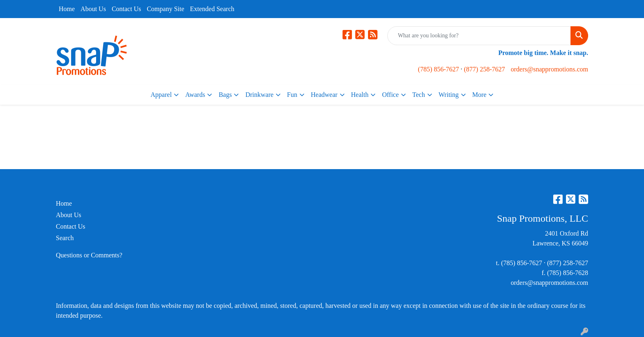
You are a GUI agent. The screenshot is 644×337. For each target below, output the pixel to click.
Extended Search (212, 9)
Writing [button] (449, 95)
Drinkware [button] (259, 95)
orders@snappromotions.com (550, 69)
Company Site (165, 9)
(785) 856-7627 (439, 69)
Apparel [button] (161, 95)
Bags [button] (225, 95)
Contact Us (126, 9)
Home (67, 9)
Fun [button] (292, 95)
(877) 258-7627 (485, 69)
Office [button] (390, 95)
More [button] (480, 95)
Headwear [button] (324, 95)
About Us (93, 9)
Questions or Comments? (89, 255)
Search (65, 238)
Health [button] (360, 95)
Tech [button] (419, 95)
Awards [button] (195, 95)
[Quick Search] (479, 36)
